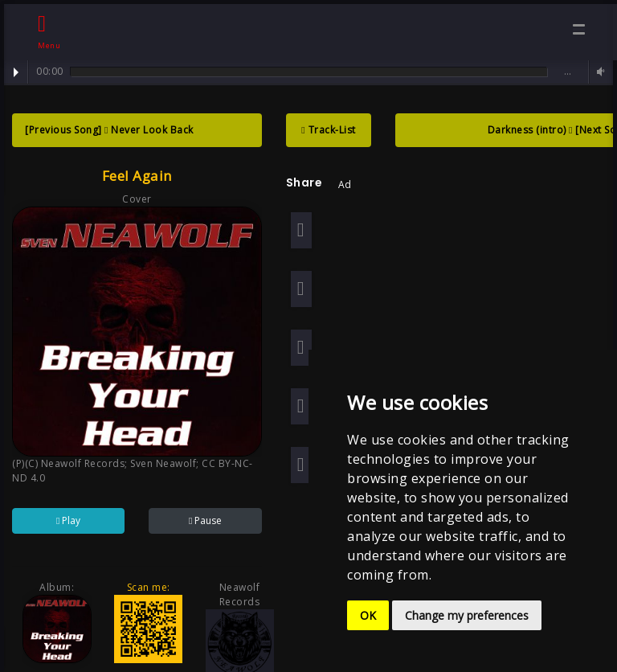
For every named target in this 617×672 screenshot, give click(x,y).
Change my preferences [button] (467, 615)
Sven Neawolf (163, 460)
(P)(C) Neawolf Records (68, 460)
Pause (203, 517)
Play (16, 72)
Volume (599, 72)
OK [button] (368, 615)
